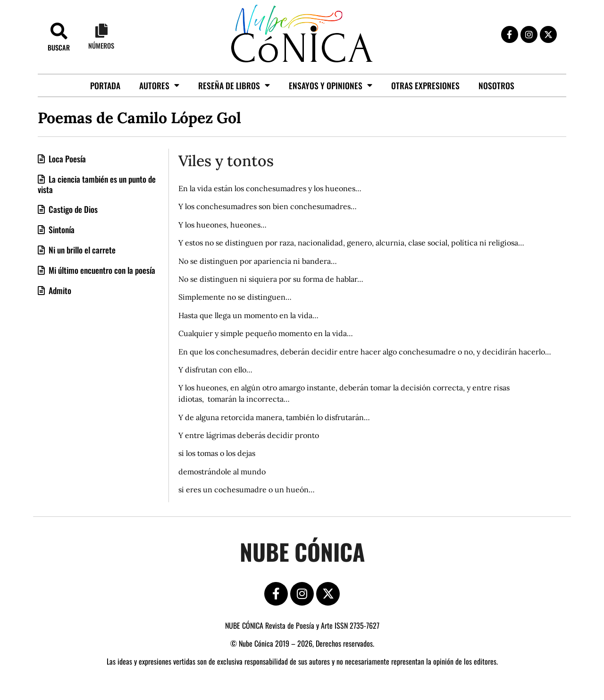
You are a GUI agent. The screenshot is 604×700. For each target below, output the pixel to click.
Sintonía (61, 229)
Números (101, 46)
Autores (159, 85)
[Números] (101, 31)
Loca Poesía (66, 159)
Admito (59, 290)
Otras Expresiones (425, 85)
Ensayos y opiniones (331, 85)
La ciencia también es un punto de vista (97, 184)
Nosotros (496, 85)
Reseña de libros (234, 85)
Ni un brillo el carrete (81, 250)
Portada (105, 85)
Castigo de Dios (72, 209)
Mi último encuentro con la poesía (101, 270)
